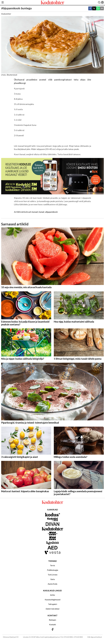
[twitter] (94, 9)
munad (35, 212)
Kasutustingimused (53, 600)
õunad (41, 212)
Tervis (52, 565)
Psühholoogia (53, 570)
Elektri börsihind (52, 609)
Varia (52, 579)
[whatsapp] (98, 9)
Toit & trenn (53, 575)
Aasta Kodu (52, 584)
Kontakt (53, 624)
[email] (102, 9)
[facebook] (90, 9)
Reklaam (52, 620)
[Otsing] (99, 3)
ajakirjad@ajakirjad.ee (52, 637)
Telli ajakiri (53, 604)
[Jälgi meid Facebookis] (52, 630)
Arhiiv (53, 595)
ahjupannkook (51, 212)
